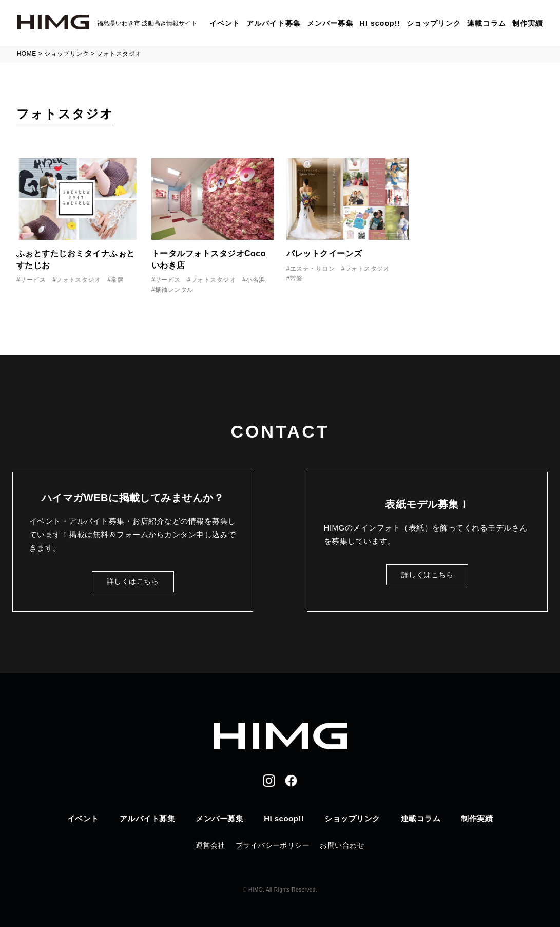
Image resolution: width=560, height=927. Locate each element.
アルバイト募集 (274, 23)
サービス (33, 280)
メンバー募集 (330, 23)
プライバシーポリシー (273, 845)
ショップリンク (434, 23)
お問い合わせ (342, 845)
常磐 (117, 280)
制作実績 (528, 23)
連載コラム (487, 23)
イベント (225, 23)
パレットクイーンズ (324, 253)
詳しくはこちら (133, 581)
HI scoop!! (380, 23)
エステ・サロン (312, 269)
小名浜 (255, 280)
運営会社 (210, 845)
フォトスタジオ (78, 280)
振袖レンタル (174, 290)
